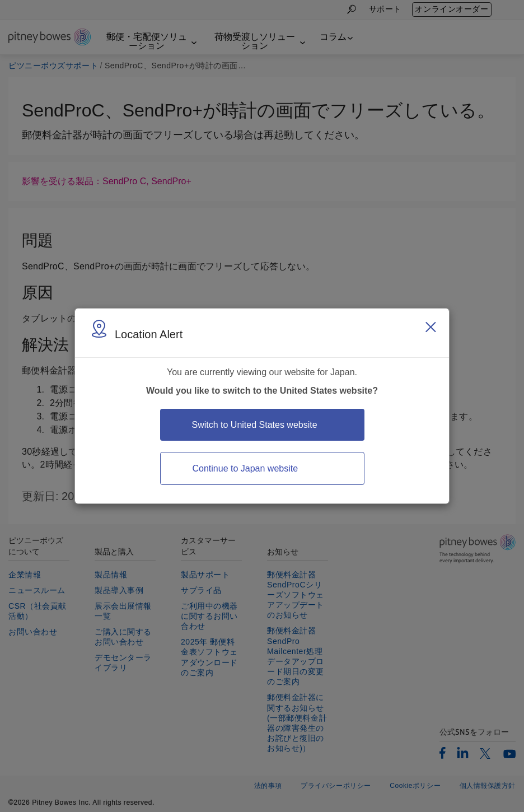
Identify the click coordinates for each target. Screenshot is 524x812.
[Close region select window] (431, 327)
